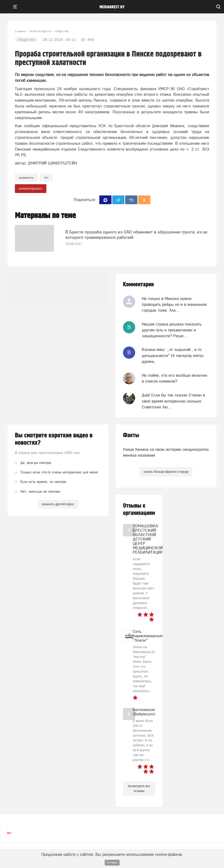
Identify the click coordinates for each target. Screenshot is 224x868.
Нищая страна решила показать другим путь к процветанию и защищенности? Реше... (172, 330)
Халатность (26, 178)
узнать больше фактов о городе (166, 472)
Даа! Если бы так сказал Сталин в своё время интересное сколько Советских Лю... (173, 401)
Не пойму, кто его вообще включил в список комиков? (175, 378)
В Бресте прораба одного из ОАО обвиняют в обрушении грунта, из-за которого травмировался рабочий (136, 235)
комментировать (31, 188)
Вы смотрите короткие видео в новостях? (54, 439)
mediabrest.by (112, 7)
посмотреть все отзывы (139, 788)
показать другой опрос (58, 504)
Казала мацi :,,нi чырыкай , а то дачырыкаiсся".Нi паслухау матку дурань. (173, 355)
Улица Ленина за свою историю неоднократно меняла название (166, 452)
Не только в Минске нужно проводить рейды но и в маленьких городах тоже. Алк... (174, 304)
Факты (131, 435)
